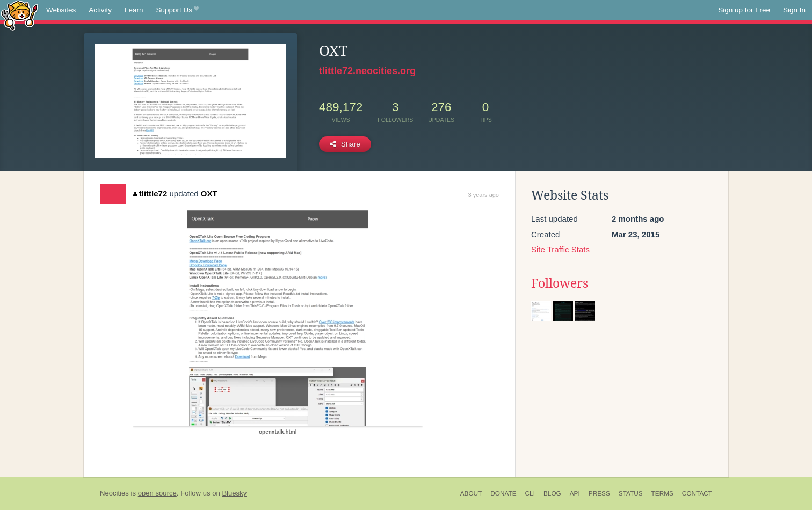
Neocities (114, 493)
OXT (209, 194)
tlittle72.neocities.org (367, 71)
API (575, 493)
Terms (662, 493)
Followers (560, 283)
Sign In (794, 10)
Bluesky (234, 493)
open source (157, 493)
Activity (100, 10)
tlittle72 (150, 194)
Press (599, 493)
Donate (503, 493)
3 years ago (484, 195)
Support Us (177, 10)
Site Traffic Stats (560, 249)
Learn (134, 10)
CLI (530, 493)
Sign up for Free (744, 10)
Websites (61, 10)
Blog (552, 493)
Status (631, 493)
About (471, 493)
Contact (697, 493)
